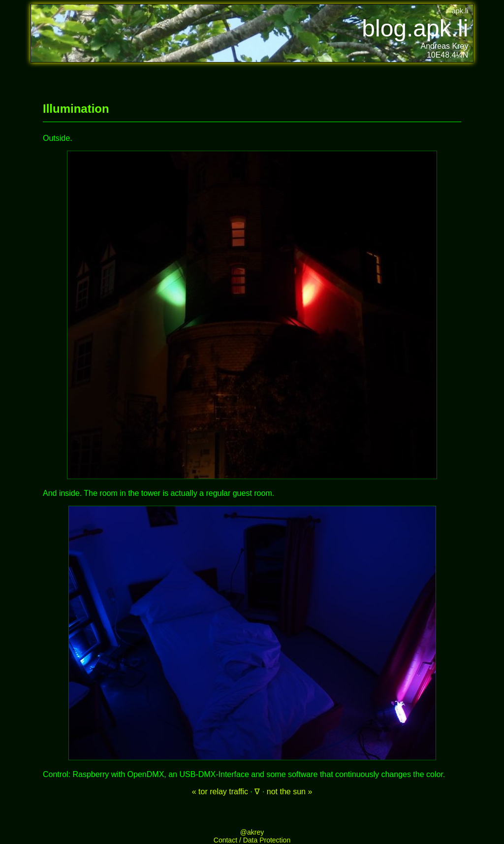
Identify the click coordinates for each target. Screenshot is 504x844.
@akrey (252, 832)
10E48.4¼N (448, 55)
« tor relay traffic (220, 792)
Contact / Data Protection (252, 840)
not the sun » (290, 792)
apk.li (460, 11)
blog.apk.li (415, 28)
